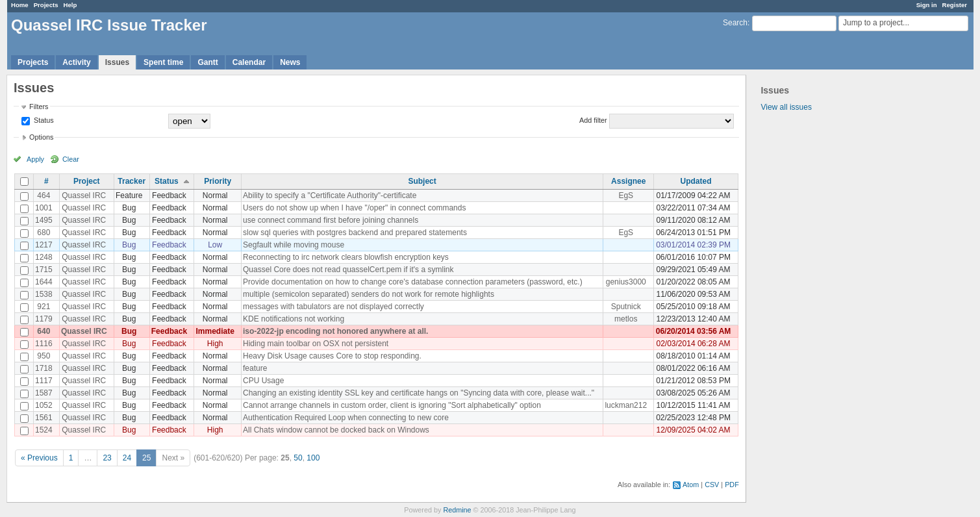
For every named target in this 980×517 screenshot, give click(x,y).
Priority (218, 181)
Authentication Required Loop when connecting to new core (346, 418)
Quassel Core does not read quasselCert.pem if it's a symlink (348, 270)
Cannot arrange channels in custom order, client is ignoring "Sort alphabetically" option (392, 405)
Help (70, 5)
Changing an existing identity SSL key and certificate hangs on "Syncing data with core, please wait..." (419, 393)
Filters (39, 107)
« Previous (39, 458)
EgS (626, 195)
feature (255, 368)
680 (44, 233)
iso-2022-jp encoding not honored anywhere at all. (335, 331)
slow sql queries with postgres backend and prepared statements (355, 233)
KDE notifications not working (294, 319)
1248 (44, 257)
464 (44, 195)
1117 (44, 381)
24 (127, 458)
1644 (44, 282)
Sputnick (626, 307)
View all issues (786, 107)
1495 (44, 220)
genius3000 (626, 282)
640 (44, 331)
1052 (44, 405)
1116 (44, 344)
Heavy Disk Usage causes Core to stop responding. (332, 356)
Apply (35, 159)
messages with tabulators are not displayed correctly (333, 307)
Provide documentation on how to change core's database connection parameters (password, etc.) (413, 282)
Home (20, 5)
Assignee (628, 181)
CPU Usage (263, 381)
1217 (44, 245)
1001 (44, 208)
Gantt (207, 62)
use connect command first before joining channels (331, 220)
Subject (422, 181)
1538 (44, 294)
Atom (691, 485)
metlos (626, 319)
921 (44, 307)
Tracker (132, 181)
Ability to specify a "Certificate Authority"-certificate (330, 195)
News (290, 62)
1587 (44, 393)
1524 (44, 430)
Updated (696, 181)
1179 (44, 319)
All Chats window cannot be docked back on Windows (336, 430)
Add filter (593, 120)
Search (735, 23)
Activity (76, 62)
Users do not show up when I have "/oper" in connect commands (354, 208)
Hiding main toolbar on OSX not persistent (316, 344)
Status (43, 120)
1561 (44, 418)
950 (44, 356)
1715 (44, 270)
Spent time (163, 62)
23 (107, 458)
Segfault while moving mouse (294, 245)
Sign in (927, 5)
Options (41, 137)
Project (87, 181)
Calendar (249, 62)
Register (955, 5)
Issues (117, 62)
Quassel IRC (84, 195)
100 (313, 458)
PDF (732, 485)
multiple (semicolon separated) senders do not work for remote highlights (369, 294)
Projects (46, 5)
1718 (44, 368)
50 (298, 458)
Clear (71, 159)
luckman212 (626, 405)
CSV (712, 485)
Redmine (457, 510)
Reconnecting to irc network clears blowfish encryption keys (346, 257)
